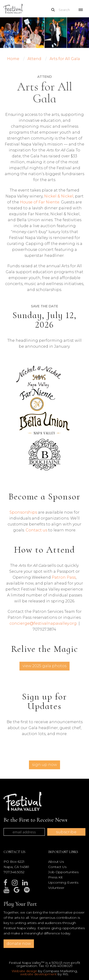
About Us (56, 862)
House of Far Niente (40, 202)
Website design (24, 971)
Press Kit (55, 877)
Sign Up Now (44, 765)
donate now (19, 944)
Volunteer (56, 888)
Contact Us (57, 867)
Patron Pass (64, 577)
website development (38, 974)
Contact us (36, 530)
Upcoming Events (63, 882)
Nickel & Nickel (59, 196)
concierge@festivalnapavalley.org (43, 623)
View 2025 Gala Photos (44, 666)
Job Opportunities (63, 872)
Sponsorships (23, 512)
